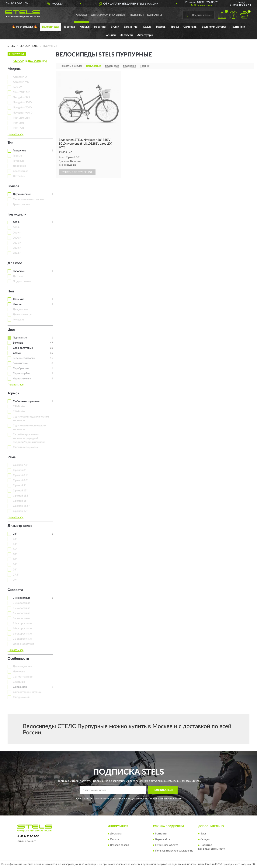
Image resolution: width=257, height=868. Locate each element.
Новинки (137, 15)
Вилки (115, 27)
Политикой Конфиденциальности (130, 799)
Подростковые (22, 281)
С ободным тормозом (26, 401)
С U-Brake (19, 407)
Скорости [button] (15, 590)
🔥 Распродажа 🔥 (25, 27)
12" (15, 539)
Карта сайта (163, 839)
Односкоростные (24, 644)
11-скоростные (22, 624)
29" (15, 580)
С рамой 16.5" (21, 506)
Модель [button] (14, 69)
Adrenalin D (20, 77)
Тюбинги (110, 35)
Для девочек (21, 309)
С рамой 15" (20, 491)
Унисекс (18, 304)
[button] (202, 5)
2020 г (17, 238)
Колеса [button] (13, 186)
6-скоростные (21, 613)
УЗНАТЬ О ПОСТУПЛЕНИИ (77, 172)
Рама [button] (12, 457)
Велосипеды (50, 27)
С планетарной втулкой (27, 692)
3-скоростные (21, 603)
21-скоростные (22, 639)
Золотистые (20, 363)
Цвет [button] (12, 330)
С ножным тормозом (26, 447)
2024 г (17, 253)
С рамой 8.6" (21, 480)
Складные (19, 682)
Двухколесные (22, 194)
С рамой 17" (20, 511)
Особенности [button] (18, 659)
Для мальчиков (22, 315)
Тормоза (69, 27)
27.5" (16, 575)
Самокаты (190, 27)
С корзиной (20, 687)
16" (15, 549)
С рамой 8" (19, 470)
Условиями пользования (163, 799)
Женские (18, 299)
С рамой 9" (19, 486)
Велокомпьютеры (214, 27)
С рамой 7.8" (21, 465)
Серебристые (21, 368)
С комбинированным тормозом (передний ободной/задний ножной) (29, 438)
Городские (19, 151)
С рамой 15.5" (21, 496)
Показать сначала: (71, 66)
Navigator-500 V (23, 103)
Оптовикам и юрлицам (109, 15)
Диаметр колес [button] (20, 526)
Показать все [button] (16, 134)
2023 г (17, 222)
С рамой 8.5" (21, 475)
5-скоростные (21, 608)
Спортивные (20, 171)
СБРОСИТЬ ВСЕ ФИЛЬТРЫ (30, 61)
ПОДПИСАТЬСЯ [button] (163, 790)
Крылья (85, 27)
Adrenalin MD (21, 82)
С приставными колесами (29, 199)
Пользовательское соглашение (174, 851)
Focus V (17, 87)
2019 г (17, 233)
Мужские (19, 320)
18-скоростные (22, 634)
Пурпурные (20, 338)
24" (15, 565)
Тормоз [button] (13, 393)
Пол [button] (11, 291)
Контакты (155, 15)
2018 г (17, 228)
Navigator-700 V (23, 108)
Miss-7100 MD (22, 92)
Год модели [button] (17, 215)
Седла (147, 27)
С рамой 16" (20, 501)
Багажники (131, 27)
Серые (17, 353)
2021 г (17, 243)
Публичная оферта (167, 845)
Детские (18, 276)
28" (15, 534)
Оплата (115, 839)
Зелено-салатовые (24, 358)
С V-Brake (19, 412)
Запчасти (127, 35)
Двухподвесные (23, 667)
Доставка (116, 834)
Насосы (161, 27)
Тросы (175, 27)
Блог (203, 834)
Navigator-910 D (23, 113)
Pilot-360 (18, 123)
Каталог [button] (82, 15)
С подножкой (21, 697)
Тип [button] (10, 143)
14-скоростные (22, 629)
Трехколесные (22, 204)
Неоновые (19, 672)
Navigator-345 (21, 97)
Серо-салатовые (23, 348)
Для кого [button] (15, 263)
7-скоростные (21, 598)
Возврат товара (120, 845)
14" (15, 544)
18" (15, 554)
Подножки (238, 27)
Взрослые (19, 271)
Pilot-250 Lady (21, 118)
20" (15, 559)
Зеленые (18, 343)
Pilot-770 (18, 128)
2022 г (17, 248)
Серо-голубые (21, 374)
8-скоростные (21, 618)
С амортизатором (24, 677)
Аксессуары (145, 35)
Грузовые (18, 161)
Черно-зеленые (22, 379)
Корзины (100, 27)
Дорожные (20, 166)
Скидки (205, 839)
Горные (17, 156)
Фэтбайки (19, 176)
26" (15, 570)
